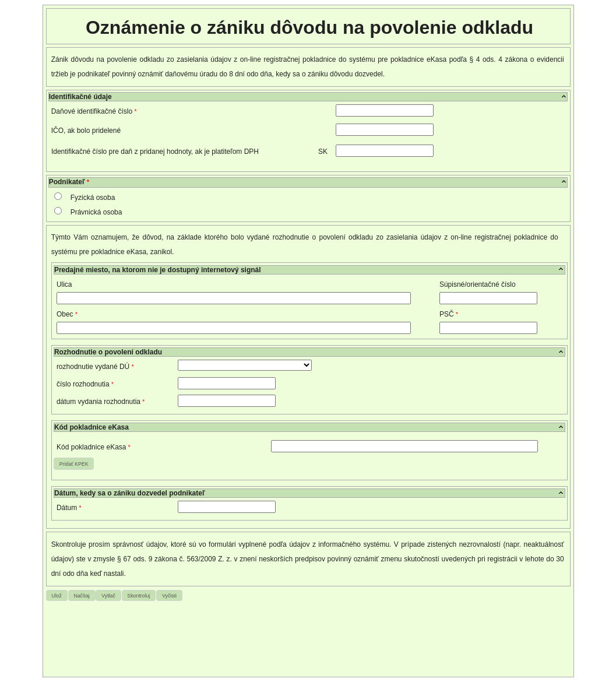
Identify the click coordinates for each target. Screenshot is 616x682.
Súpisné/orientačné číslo (478, 284)
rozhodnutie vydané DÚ (95, 367)
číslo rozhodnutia (85, 384)
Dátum (69, 508)
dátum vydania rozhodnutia (101, 402)
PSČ (449, 314)
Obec (67, 314)
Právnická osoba (96, 212)
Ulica (64, 284)
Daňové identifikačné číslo (94, 111)
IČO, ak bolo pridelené (86, 131)
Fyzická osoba (93, 198)
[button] (74, 464)
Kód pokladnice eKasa (94, 447)
